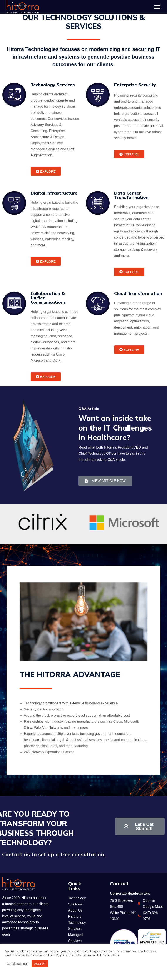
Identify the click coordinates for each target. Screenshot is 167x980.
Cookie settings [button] (17, 964)
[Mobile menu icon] (157, 7)
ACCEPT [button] (40, 964)
